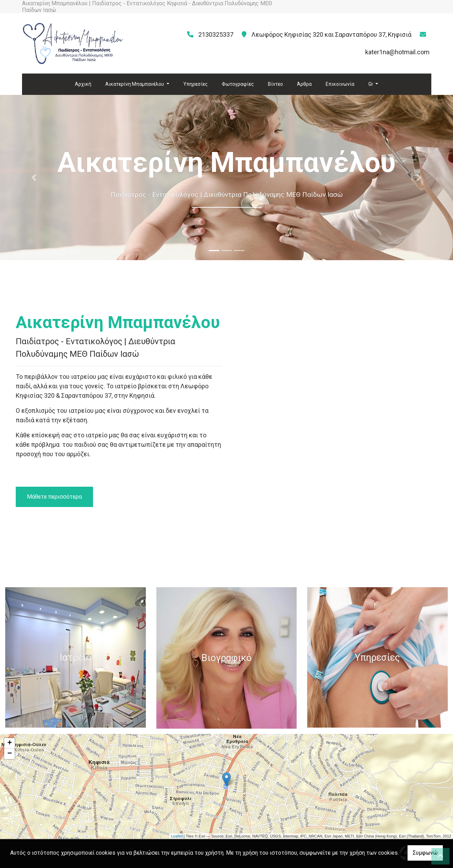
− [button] (10, 754)
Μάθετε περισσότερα (54, 497)
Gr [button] (371, 84)
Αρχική (83, 84)
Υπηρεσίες (196, 84)
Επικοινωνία (340, 84)
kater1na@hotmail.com (397, 52)
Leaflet (177, 836)
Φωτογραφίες (238, 84)
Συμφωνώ (425, 853)
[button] (34, 178)
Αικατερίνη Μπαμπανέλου (135, 84)
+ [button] (10, 743)
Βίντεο (275, 84)
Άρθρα (304, 84)
